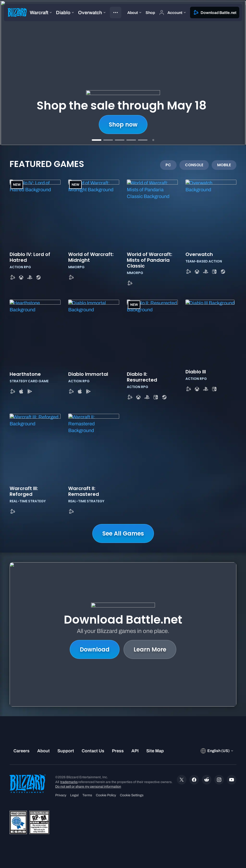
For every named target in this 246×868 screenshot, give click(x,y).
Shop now (123, 124)
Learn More (150, 649)
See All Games (123, 533)
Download (95, 649)
